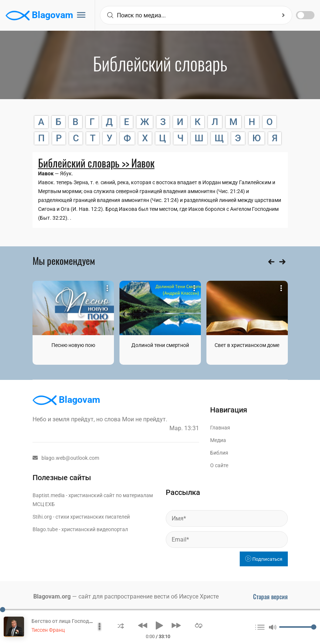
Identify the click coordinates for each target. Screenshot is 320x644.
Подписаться (264, 559)
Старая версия (270, 597)
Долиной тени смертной (160, 345)
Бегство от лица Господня (63, 621)
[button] (121, 625)
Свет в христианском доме (247, 345)
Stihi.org (42, 517)
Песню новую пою (73, 345)
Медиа (218, 440)
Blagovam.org (52, 596)
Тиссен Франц (48, 630)
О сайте (219, 465)
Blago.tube (45, 529)
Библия (219, 453)
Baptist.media (49, 495)
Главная (220, 428)
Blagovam (39, 16)
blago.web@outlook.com (66, 458)
